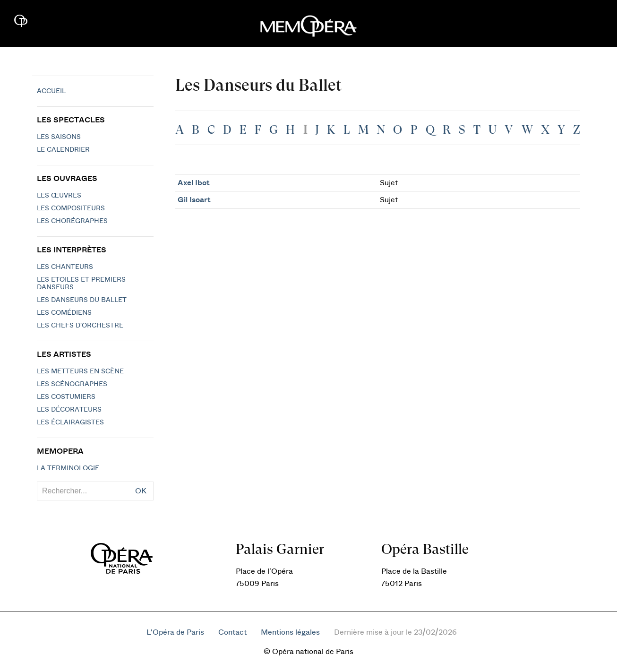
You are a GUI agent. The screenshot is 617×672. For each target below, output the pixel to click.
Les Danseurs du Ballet (82, 300)
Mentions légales (290, 632)
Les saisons (59, 137)
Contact (232, 632)
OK (141, 491)
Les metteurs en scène (80, 371)
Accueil (51, 91)
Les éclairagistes (70, 422)
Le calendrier (63, 150)
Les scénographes (72, 384)
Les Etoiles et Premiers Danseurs (81, 284)
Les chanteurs (65, 267)
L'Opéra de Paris (175, 632)
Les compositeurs (71, 208)
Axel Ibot (194, 183)
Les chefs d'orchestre (80, 326)
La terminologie (68, 468)
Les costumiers (66, 397)
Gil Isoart (194, 200)
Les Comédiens (64, 313)
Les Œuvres (59, 196)
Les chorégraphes (72, 221)
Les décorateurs (69, 410)
